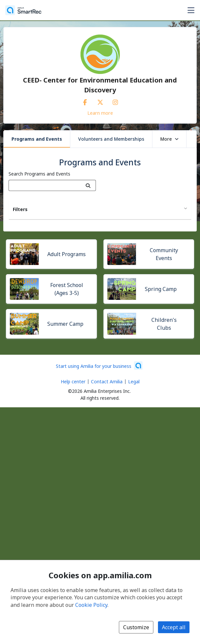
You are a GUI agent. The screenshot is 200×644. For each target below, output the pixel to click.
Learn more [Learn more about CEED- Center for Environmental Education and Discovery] (100, 113)
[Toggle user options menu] (191, 10)
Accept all (174, 627)
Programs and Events (37, 139)
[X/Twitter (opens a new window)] (100, 101)
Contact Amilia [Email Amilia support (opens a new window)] (107, 382)
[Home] (23, 10)
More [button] (169, 139)
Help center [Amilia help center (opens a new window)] (73, 382)
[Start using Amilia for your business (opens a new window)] (99, 366)
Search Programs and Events (39, 174)
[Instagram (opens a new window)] (115, 101)
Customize (136, 627)
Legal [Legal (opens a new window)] (134, 382)
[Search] (88, 185)
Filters (20, 209)
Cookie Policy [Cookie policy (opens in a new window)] (91, 605)
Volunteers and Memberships (111, 139)
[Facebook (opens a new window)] (85, 101)
